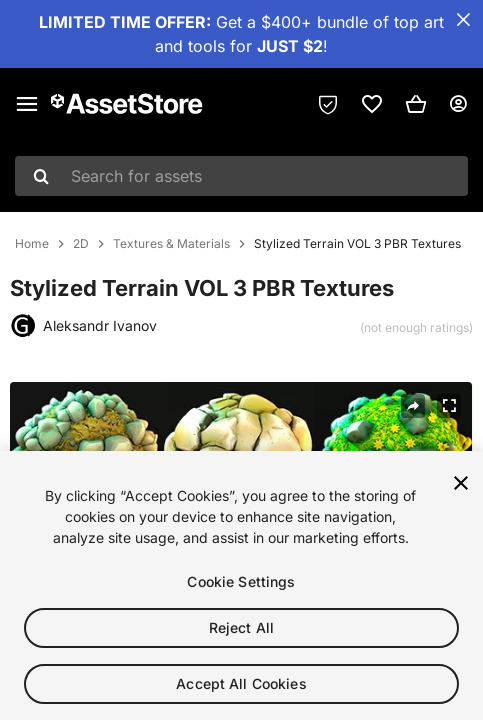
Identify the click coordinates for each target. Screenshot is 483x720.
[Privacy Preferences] (328, 104)
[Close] (461, 486)
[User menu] (458, 104)
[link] (372, 104)
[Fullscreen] (449, 406)
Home (32, 244)
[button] (416, 104)
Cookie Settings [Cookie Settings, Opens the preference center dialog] (241, 584)
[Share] (413, 406)
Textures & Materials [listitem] (171, 244)
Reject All (241, 630)
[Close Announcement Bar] (463, 20)
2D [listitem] (81, 244)
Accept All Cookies (241, 686)
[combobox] (241, 176)
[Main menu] (27, 104)
